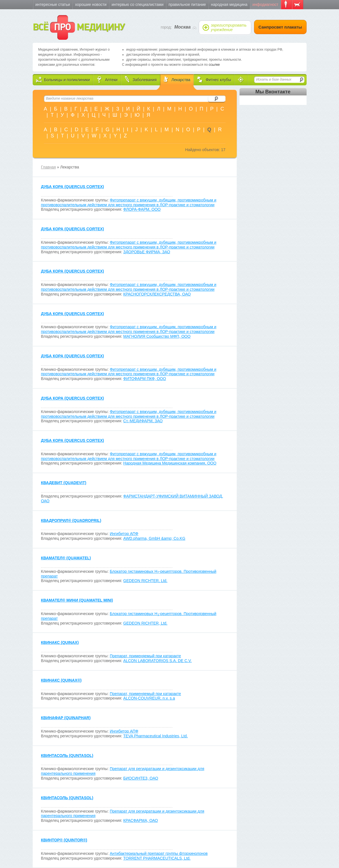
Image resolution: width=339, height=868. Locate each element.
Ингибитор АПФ (124, 534)
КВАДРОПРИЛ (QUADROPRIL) (71, 520)
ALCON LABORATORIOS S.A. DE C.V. (157, 661)
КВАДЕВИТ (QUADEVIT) (64, 483)
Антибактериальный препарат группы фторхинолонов (159, 853)
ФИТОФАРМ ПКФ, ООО (145, 379)
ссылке (214, 65)
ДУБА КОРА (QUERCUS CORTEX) (73, 187)
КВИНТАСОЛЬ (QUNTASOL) (67, 756)
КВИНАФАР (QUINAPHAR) (66, 718)
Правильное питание (187, 4)
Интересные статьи (53, 4)
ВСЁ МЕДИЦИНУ (79, 27)
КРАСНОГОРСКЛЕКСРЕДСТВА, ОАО (157, 294)
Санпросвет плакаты (280, 27)
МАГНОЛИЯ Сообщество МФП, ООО (157, 336)
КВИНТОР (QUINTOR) (64, 840)
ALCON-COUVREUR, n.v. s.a (149, 698)
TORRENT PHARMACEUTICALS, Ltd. (157, 858)
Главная (48, 167)
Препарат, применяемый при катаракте (145, 656)
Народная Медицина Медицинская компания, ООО (170, 463)
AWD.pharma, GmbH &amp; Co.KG (154, 538)
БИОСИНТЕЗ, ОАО (141, 778)
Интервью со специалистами (138, 4)
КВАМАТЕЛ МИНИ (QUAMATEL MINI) (77, 600)
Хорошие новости (91, 4)
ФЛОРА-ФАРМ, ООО (142, 209)
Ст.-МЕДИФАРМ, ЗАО (143, 421)
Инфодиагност (265, 4)
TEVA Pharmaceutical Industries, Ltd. (156, 736)
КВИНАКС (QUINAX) (60, 642)
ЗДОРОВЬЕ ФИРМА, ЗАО (147, 252)
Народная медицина (229, 4)
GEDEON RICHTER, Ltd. (145, 581)
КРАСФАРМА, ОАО (141, 820)
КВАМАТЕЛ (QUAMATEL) (66, 558)
